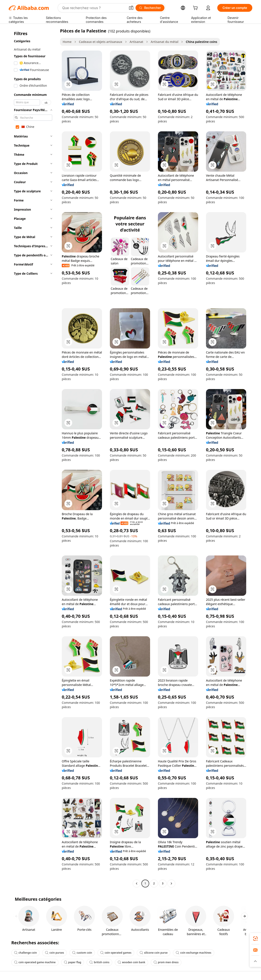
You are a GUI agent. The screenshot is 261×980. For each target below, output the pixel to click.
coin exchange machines (193, 953)
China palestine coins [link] (201, 42)
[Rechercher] (150, 8)
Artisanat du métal (165, 42)
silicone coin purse (154, 953)
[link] (255, 939)
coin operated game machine (35, 962)
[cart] (196, 8)
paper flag (73, 962)
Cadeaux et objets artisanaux (101, 42)
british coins (99, 962)
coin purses (54, 953)
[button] (131, 8)
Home (67, 42)
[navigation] (33, 458)
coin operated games (116, 953)
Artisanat (136, 42)
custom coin (82, 953)
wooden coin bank (131, 962)
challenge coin (25, 953)
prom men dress (166, 962)
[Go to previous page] (137, 884)
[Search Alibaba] (94, 8)
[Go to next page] (171, 884)
